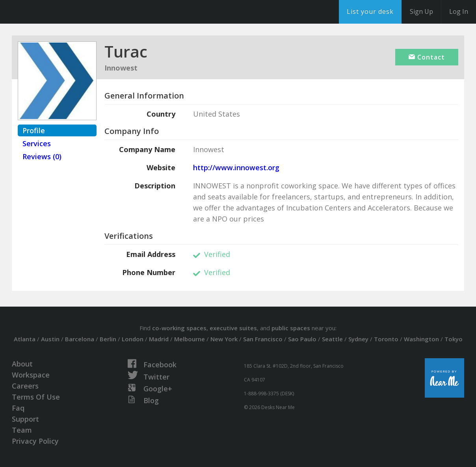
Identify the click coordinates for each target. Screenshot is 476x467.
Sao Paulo (302, 339)
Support (25, 419)
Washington (421, 339)
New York (224, 339)
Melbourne (190, 339)
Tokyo (454, 339)
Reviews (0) (42, 156)
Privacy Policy (35, 441)
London (133, 339)
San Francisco (263, 339)
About (22, 364)
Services (37, 143)
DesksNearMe (55, 12)
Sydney (358, 339)
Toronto (386, 339)
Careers (25, 386)
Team (22, 430)
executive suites (233, 328)
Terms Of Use (36, 397)
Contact (427, 57)
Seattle (332, 339)
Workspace (31, 375)
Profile (34, 130)
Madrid (159, 339)
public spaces (291, 328)
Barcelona (80, 339)
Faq (18, 408)
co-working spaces (179, 328)
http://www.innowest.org (236, 167)
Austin (50, 339)
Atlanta (25, 339)
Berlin (108, 339)
